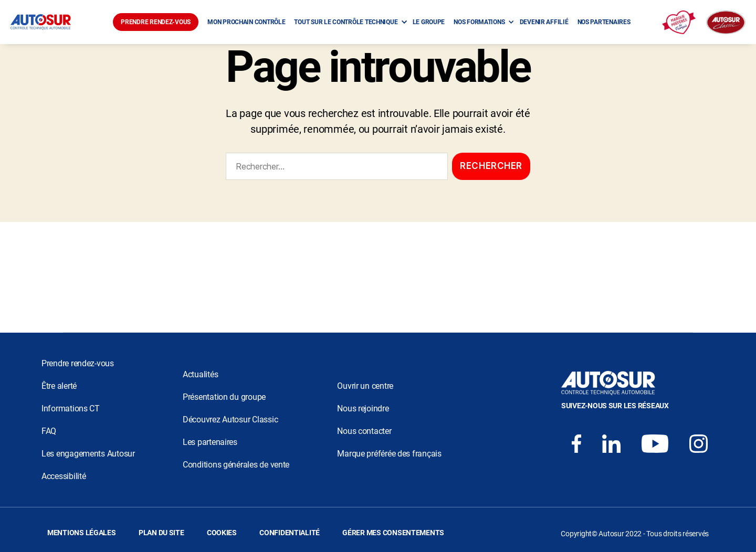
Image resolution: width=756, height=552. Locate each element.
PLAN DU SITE (161, 533)
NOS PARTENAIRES (604, 22)
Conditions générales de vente (236, 465)
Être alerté (59, 386)
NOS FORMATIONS (479, 22)
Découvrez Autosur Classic (230, 420)
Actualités (200, 374)
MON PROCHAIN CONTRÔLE (246, 22)
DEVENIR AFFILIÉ (544, 22)
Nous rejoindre (363, 408)
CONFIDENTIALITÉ (290, 533)
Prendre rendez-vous (78, 363)
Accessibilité (64, 476)
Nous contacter (364, 431)
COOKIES (222, 533)
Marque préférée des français (389, 454)
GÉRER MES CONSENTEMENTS (393, 533)
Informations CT (71, 408)
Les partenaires (210, 442)
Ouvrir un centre (365, 386)
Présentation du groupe (224, 397)
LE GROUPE (429, 22)
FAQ (49, 431)
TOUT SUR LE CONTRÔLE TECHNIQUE (346, 22)
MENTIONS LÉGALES (82, 533)
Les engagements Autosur (88, 454)
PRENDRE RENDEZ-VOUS (156, 22)
